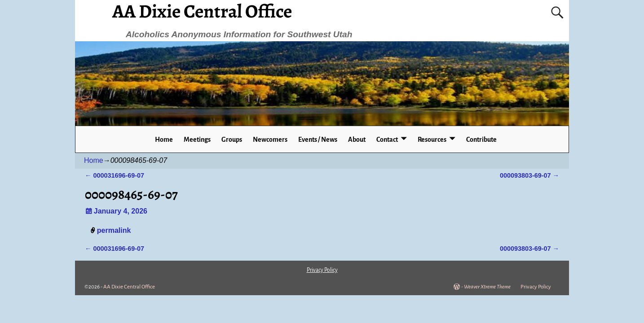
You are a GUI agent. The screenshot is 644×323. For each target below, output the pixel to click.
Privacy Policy (536, 287)
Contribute (481, 140)
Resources (432, 140)
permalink (114, 230)
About (357, 140)
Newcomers (270, 140)
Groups (232, 140)
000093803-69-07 (529, 175)
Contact (387, 140)
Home (164, 140)
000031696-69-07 (115, 175)
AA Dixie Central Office (129, 287)
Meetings (197, 140)
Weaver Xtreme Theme (487, 287)
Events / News (318, 140)
